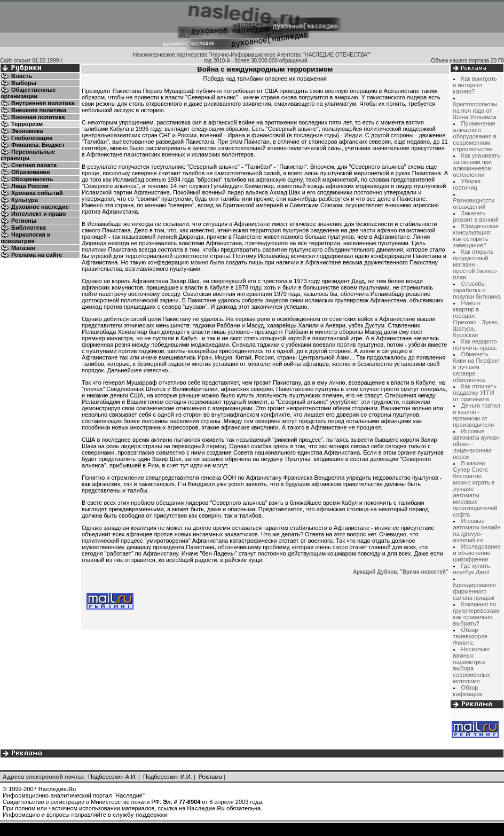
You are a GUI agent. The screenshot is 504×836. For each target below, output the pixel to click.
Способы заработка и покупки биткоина (477, 290)
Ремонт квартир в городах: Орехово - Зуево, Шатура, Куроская (477, 319)
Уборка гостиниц (467, 184)
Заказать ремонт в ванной (476, 216)
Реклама (210, 777)
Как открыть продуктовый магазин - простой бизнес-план (475, 264)
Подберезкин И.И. (168, 777)
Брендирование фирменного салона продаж (475, 591)
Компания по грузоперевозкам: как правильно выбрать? (477, 614)
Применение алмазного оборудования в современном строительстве (475, 136)
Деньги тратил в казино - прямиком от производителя (477, 415)
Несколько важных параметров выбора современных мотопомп (472, 665)
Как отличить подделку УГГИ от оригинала (475, 393)
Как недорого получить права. (475, 345)
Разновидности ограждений (474, 204)
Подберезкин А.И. (112, 777)
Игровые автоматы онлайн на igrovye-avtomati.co (477, 530)
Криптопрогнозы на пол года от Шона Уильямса (475, 111)
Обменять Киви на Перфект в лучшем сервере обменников (477, 367)
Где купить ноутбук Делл (472, 569)
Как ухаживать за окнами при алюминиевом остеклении (477, 165)
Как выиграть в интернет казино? (475, 85)
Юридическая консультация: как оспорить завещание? (476, 236)
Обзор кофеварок (468, 691)
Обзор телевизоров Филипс (470, 636)
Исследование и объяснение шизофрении (477, 553)
